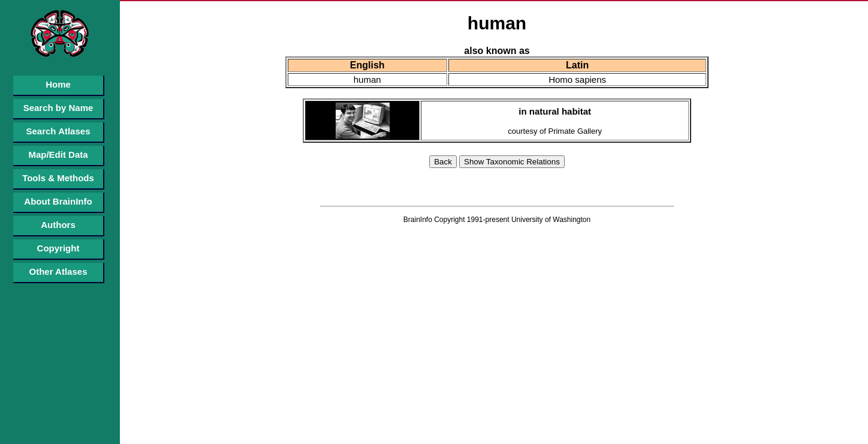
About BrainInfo (58, 201)
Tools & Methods (58, 178)
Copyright (58, 248)
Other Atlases (58, 271)
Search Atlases (58, 131)
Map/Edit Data (58, 154)
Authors (58, 225)
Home (58, 84)
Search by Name (58, 108)
